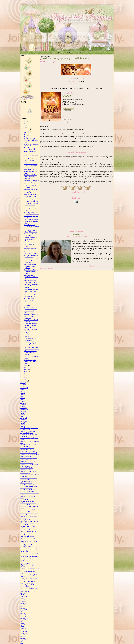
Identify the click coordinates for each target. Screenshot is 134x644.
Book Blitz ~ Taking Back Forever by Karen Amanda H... (31, 141)
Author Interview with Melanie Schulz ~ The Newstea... (30, 186)
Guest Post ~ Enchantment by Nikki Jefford (31, 249)
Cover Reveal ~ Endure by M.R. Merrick (31, 339)
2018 (24, 121)
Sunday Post (27, 333)
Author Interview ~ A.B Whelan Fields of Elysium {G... (31, 277)
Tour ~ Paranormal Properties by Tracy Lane (31, 312)
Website (68, 237)
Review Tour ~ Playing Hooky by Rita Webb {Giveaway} (30, 266)
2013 (24, 127)
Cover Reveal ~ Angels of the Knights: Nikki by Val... (31, 145)
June (26, 135)
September (27, 129)
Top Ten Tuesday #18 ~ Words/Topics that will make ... (30, 362)
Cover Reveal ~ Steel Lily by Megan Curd (31, 156)
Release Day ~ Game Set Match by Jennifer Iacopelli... (30, 353)
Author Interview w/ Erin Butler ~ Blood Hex (30, 296)
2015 (24, 125)
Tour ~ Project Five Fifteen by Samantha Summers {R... (31, 348)
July (25, 133)
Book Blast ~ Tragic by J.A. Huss (29, 485)
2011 (24, 375)
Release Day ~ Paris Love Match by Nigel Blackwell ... (31, 344)
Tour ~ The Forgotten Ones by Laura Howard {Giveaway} (31, 286)
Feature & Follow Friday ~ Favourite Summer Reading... (31, 239)
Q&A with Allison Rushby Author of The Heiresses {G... (31, 291)
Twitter (85, 237)
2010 (24, 377)
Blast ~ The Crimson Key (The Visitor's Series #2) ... (31, 213)
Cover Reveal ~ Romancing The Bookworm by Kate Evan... (31, 209)
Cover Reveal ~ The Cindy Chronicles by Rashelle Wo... (31, 166)
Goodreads (74, 237)
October (24, 386)
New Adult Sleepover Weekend (29, 305)
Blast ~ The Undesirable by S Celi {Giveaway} (31, 256)
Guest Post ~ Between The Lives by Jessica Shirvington (31, 191)
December (24, 405)
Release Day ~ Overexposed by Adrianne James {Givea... (31, 181)
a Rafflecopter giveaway (46, 268)
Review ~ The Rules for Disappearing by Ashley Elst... (31, 196)
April (26, 365)
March (26, 367)
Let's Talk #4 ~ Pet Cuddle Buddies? (30, 568)
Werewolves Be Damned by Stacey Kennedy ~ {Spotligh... (31, 316)
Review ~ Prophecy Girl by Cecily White (31, 152)
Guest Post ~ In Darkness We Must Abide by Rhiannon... (31, 177)
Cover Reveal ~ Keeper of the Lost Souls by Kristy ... (31, 201)
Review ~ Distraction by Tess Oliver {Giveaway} (31, 281)
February (27, 369)
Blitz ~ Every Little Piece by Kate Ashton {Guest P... (31, 308)
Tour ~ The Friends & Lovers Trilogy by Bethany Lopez (31, 227)
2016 (24, 123)
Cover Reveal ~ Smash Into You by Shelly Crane (31, 204)
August (26, 131)
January (26, 371)
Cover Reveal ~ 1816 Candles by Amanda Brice (31, 260)
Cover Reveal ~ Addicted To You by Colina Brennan (31, 231)
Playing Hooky (72, 82)
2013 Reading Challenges (31, 324)
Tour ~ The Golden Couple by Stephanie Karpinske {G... (31, 160)
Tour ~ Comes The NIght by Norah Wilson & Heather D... (31, 221)
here (83, 88)
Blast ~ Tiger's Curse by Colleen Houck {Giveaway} (30, 300)
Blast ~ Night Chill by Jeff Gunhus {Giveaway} (30, 149)
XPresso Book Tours (79, 85)
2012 (24, 373)
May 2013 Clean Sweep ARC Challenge (30, 326)
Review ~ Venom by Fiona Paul (29, 453)
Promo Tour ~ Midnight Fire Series (30, 588)
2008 (25, 381)
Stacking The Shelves (29, 263)
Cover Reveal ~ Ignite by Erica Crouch (30, 235)
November (24, 385)
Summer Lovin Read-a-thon (31, 169)
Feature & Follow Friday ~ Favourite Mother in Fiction (31, 272)
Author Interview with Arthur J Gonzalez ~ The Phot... (31, 245)
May (26, 137)
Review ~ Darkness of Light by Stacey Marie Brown (31, 253)
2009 (25, 379)
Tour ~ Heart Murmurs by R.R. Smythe (31, 336)
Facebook (80, 237)
